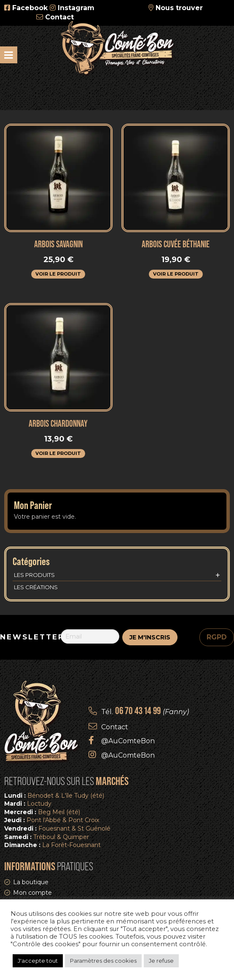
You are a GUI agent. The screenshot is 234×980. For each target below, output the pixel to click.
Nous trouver (179, 8)
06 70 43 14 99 (138, 711)
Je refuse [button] (161, 961)
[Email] (90, 636)
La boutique (31, 882)
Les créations (36, 587)
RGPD (217, 637)
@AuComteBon (128, 741)
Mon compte (32, 893)
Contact (59, 17)
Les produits (117, 575)
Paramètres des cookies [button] (103, 961)
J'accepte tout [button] (38, 961)
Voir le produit (58, 274)
